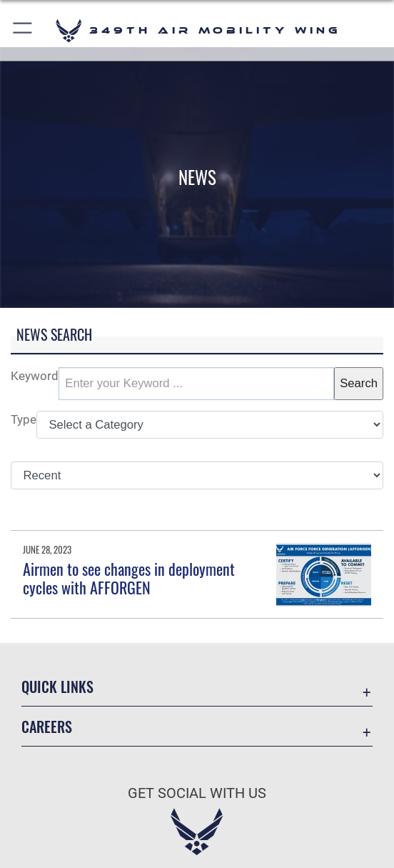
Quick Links (57, 687)
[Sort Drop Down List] (197, 476)
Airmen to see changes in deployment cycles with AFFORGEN (129, 578)
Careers (47, 727)
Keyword (35, 376)
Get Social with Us (197, 793)
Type (24, 420)
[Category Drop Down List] (210, 425)
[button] (23, 30)
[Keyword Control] (196, 384)
